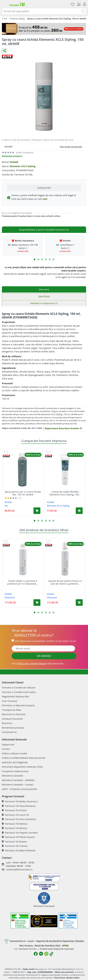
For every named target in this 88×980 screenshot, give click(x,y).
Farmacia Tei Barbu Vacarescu (20, 801)
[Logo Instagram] (46, 954)
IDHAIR (14, 162)
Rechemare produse (13, 728)
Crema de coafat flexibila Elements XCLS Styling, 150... (65, 493)
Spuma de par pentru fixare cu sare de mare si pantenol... (65, 582)
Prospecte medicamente (15, 771)
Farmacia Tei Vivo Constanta (19, 819)
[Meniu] (4, 4)
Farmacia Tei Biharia (14, 828)
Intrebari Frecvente (12, 719)
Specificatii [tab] (44, 296)
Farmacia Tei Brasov (14, 841)
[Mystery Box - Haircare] (44, 29)
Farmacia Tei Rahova (15, 824)
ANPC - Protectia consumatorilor (20, 789)
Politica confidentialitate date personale (24, 758)
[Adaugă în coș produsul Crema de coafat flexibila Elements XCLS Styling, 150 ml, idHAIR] (79, 511)
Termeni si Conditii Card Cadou (19, 692)
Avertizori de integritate (15, 762)
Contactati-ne (9, 732)
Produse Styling (17, 19)
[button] (35, 259)
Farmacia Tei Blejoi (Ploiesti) (19, 850)
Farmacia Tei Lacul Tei (15, 815)
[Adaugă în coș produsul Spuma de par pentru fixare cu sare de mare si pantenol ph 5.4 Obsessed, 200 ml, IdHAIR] (79, 603)
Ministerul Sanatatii (12, 776)
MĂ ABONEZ (44, 656)
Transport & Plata (11, 710)
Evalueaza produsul (12, 156)
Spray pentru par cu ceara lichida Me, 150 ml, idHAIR (23, 493)
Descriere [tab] (44, 289)
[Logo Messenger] (41, 954)
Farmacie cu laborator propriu (18, 705)
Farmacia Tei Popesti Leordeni (20, 833)
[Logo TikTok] (51, 954)
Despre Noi (8, 744)
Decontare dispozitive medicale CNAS (22, 767)
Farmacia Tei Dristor (14, 810)
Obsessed (10, 597)
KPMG (65, 946)
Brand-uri (7, 723)
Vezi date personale (38, 663)
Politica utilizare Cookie (15, 753)
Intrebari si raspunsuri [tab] (44, 303)
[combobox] (44, 11)
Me (6, 506)
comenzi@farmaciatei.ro (19, 869)
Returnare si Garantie (14, 714)
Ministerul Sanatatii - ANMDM (18, 780)
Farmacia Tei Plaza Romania (19, 806)
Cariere (6, 749)
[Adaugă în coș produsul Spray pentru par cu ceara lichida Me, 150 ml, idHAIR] (37, 511)
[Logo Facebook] (36, 954)
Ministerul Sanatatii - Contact (18, 784)
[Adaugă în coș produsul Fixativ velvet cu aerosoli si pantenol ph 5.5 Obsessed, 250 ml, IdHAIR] (37, 603)
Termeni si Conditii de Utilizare (19, 687)
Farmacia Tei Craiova (15, 846)
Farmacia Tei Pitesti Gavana (18, 837)
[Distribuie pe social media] (4, 51)
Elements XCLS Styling (22, 166)
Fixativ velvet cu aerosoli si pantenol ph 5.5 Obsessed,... (23, 582)
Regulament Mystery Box (16, 696)
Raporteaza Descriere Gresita (63, 428)
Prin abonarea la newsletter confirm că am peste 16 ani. (46, 641)
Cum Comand (9, 701)
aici (45, 199)
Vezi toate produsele (71, 146)
